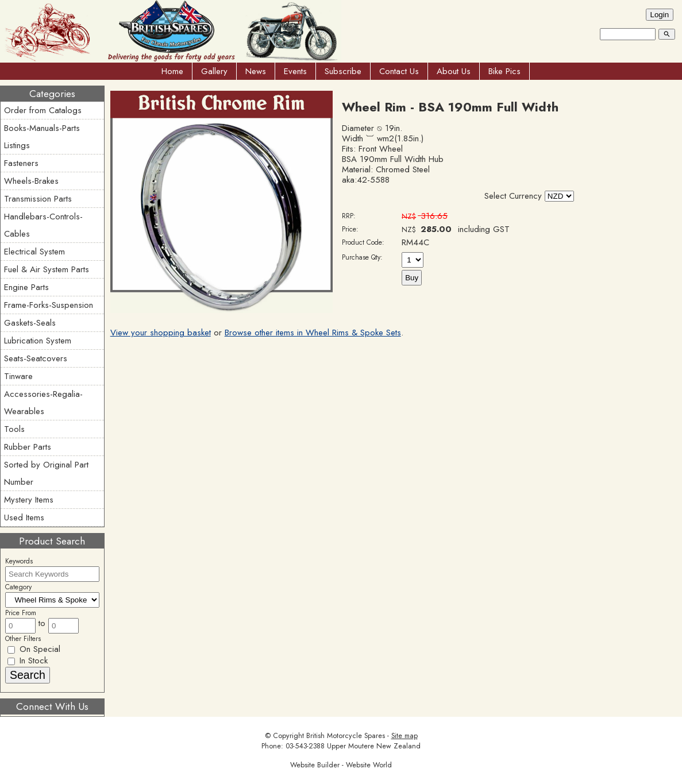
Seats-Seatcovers (36, 358)
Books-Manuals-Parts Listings (42, 137)
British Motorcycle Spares (346, 736)
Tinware (18, 376)
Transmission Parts (38, 199)
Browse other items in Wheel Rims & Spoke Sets (313, 333)
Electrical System (34, 252)
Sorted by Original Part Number (46, 473)
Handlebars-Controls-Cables (43, 225)
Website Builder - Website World (341, 765)
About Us (454, 71)
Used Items (24, 517)
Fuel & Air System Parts (47, 269)
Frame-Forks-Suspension (49, 305)
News (256, 71)
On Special (34, 649)
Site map (404, 736)
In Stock (28, 661)
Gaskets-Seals (30, 323)
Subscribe (343, 71)
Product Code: (363, 242)
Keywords (19, 561)
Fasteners (21, 163)
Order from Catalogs (43, 110)
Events (295, 71)
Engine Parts (26, 287)
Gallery (214, 71)
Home (172, 71)
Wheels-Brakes (31, 181)
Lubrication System (38, 341)
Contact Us (399, 71)
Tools (14, 429)
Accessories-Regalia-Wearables (43, 403)
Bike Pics (504, 71)
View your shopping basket (161, 333)
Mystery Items (29, 500)
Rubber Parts (28, 447)
